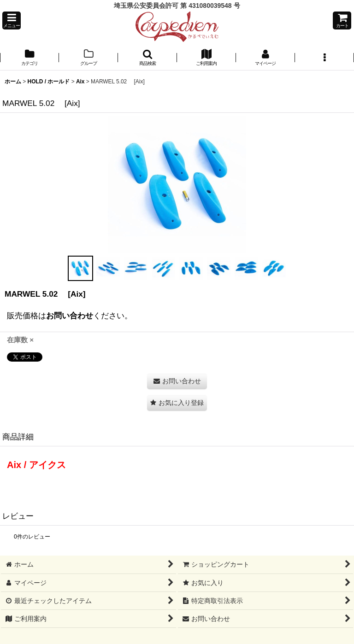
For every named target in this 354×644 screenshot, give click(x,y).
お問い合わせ (70, 316)
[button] (12, 20)
